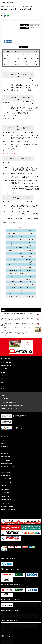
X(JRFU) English (5, 489)
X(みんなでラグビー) (5, 493)
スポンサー (3, 450)
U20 (2, 379)
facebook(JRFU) (5, 476)
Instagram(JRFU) (5, 503)
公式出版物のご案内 (5, 457)
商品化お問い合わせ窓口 (6, 464)
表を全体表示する (24, 25)
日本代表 (3, 14)
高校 (2, 382)
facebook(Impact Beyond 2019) (8, 482)
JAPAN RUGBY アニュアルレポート (9, 409)
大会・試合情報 (4, 399)
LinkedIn (3, 513)
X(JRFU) (3, 486)
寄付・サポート (4, 453)
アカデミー (3, 389)
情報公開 (3, 443)
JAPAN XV (3, 372)
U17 (2, 386)
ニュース (8, 6)
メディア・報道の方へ (6, 460)
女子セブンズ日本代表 (6, 366)
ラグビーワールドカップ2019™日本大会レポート (12, 406)
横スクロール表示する (35, 25)
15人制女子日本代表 (5, 369)
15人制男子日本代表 (5, 359)
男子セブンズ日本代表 (11, 14)
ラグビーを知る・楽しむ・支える (8, 402)
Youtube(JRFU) (4, 496)
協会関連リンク (4, 447)
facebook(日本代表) (5, 479)
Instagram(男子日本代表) (6, 506)
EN (37, 2)
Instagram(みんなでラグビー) (7, 510)
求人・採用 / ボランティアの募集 (8, 467)
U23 (2, 376)
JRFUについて (4, 440)
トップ (2, 6)
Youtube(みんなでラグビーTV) (8, 500)
